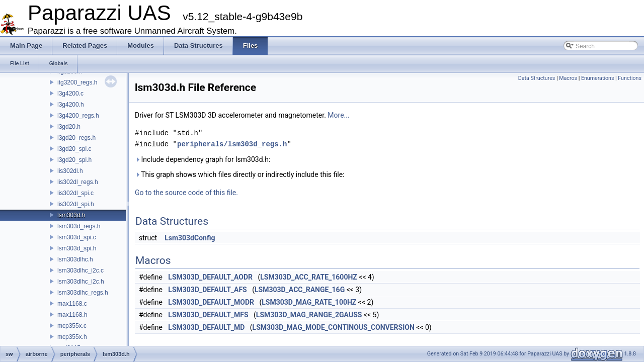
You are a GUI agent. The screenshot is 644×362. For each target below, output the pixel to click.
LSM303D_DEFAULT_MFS (208, 315)
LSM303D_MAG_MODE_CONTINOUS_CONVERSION (334, 327)
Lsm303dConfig (190, 238)
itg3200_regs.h (77, 82)
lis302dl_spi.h (76, 204)
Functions (630, 78)
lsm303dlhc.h (75, 259)
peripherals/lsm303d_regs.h (232, 144)
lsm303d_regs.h (79, 226)
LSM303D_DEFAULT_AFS (207, 290)
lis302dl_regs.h (78, 182)
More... (338, 115)
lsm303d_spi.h (77, 248)
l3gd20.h (69, 127)
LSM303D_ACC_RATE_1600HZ (309, 277)
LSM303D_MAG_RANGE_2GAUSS (309, 315)
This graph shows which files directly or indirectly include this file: (240, 174)
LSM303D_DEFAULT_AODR (210, 277)
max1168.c (72, 304)
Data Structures (537, 78)
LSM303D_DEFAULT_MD (206, 327)
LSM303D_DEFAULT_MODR (211, 302)
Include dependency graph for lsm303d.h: (203, 159)
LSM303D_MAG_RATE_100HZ (309, 302)
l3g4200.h (71, 105)
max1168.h (72, 315)
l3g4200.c (70, 94)
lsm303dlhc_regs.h (83, 293)
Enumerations (598, 78)
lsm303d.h (71, 215)
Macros (568, 78)
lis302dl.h (70, 171)
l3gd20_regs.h (76, 138)
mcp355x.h (72, 337)
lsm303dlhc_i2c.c (80, 270)
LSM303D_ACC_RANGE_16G (300, 290)
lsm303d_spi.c (77, 237)
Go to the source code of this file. (186, 193)
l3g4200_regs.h (78, 116)
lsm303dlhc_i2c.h (81, 282)
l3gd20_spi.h (74, 160)
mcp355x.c (72, 326)
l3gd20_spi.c (74, 149)
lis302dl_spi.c (75, 193)
